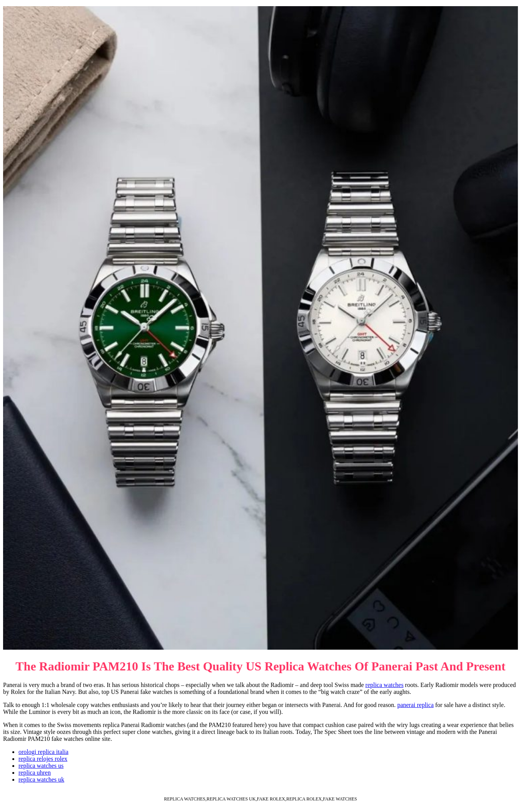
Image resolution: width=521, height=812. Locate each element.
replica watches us (41, 766)
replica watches (385, 685)
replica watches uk (41, 779)
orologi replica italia (43, 752)
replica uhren (35, 773)
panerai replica (415, 705)
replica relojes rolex (43, 759)
